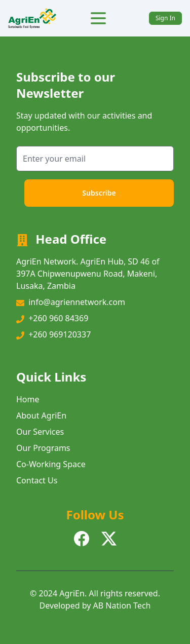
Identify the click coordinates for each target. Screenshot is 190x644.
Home (28, 399)
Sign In (165, 18)
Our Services (40, 432)
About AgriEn (41, 415)
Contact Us (37, 480)
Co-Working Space (51, 464)
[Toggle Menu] (98, 18)
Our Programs (43, 448)
